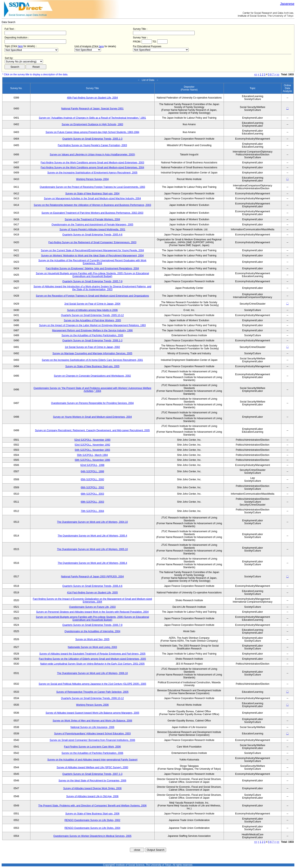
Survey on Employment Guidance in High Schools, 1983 (92, 124)
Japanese (287, 4)
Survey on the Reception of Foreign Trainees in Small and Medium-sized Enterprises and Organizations (92, 296)
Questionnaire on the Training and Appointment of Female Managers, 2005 (92, 225)
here (20, 46)
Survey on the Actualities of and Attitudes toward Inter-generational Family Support (92, 760)
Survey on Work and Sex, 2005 (92, 639)
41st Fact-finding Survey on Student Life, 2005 (92, 593)
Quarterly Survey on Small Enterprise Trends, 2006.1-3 (92, 341)
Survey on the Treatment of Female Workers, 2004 (92, 219)
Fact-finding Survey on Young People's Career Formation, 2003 (92, 145)
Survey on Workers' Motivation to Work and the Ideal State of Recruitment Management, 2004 (92, 256)
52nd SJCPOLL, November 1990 (92, 440)
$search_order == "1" (24, 61)
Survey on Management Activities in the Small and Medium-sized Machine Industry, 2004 (92, 198)
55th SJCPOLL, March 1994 (92, 455)
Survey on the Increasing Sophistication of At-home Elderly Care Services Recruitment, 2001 (92, 360)
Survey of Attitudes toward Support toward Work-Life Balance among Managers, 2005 (92, 713)
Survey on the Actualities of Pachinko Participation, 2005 (92, 335)
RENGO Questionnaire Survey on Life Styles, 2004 (92, 828)
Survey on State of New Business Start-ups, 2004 (92, 194)
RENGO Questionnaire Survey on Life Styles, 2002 (92, 820)
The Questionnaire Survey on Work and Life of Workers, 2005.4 (92, 536)
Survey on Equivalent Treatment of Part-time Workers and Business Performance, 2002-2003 (92, 213)
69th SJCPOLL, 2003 (92, 502)
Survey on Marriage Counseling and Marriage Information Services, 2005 (92, 353)
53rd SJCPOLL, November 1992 (92, 445)
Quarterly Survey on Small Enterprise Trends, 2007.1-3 (92, 774)
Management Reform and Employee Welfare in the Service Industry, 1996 (92, 330)
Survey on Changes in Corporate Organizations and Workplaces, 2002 (92, 376)
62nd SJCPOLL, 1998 (92, 465)
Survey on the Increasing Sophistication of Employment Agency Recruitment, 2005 (92, 173)
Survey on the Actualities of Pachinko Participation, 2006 (92, 753)
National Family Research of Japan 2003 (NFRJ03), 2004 (92, 577)
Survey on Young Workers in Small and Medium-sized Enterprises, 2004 (92, 417)
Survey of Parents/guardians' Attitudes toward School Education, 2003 (92, 734)
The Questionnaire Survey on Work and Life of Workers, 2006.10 (92, 673)
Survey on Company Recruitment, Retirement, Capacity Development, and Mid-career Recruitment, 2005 (92, 430)
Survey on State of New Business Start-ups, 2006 (92, 814)
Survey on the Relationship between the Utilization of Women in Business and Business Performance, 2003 (92, 205)
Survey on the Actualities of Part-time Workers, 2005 (92, 320)
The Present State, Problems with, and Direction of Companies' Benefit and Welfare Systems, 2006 (92, 806)
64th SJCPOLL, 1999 (92, 471)
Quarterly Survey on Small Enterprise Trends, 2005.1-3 (92, 139)
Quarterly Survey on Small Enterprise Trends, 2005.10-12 (92, 315)
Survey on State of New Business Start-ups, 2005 (92, 366)
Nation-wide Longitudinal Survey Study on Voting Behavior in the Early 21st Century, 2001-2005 (92, 664)
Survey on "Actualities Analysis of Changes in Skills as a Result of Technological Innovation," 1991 (92, 118)
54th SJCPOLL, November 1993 (92, 450)
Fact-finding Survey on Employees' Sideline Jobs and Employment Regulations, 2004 (92, 268)
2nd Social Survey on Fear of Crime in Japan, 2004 (92, 304)
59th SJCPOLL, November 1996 (92, 460)
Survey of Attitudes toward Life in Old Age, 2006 (92, 796)
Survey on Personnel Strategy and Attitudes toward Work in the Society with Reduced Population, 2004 (92, 612)
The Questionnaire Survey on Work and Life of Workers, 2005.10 (92, 549)
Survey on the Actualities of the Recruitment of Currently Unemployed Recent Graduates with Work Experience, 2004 (92, 262)
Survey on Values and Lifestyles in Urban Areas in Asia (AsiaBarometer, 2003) (92, 155)
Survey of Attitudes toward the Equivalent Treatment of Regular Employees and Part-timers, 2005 (92, 654)
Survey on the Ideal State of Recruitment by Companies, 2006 (92, 781)
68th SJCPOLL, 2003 (92, 494)
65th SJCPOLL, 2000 (92, 479)
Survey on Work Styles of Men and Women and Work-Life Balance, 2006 (92, 721)
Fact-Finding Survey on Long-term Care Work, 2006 (92, 747)
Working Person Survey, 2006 (92, 705)
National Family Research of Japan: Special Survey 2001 (92, 109)
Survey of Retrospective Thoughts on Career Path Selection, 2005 (92, 692)
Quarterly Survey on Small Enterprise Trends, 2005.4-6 (92, 235)
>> (278, 75)
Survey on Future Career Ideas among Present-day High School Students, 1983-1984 (92, 132)
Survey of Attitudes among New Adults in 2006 (92, 310)
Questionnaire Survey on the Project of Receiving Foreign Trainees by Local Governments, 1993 (92, 187)
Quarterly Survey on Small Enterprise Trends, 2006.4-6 (92, 586)
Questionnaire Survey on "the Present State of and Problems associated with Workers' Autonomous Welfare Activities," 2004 (92, 390)
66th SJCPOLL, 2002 (92, 487)
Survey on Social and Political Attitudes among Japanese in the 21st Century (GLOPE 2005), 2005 (92, 684)
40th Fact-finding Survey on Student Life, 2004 (92, 98)
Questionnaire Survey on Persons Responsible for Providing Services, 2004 (92, 403)
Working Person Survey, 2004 (92, 179)
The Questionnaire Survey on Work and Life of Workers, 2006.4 (92, 563)
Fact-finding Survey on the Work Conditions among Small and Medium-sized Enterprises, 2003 (92, 163)
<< (256, 75)
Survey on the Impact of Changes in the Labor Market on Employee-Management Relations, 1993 (92, 325)
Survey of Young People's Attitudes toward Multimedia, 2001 (92, 229)
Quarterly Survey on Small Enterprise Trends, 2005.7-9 (92, 281)
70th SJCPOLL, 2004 (92, 511)
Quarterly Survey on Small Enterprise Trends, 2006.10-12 (92, 698)
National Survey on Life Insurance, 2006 (92, 727)
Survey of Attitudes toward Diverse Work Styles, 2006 (92, 788)
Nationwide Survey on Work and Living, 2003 (92, 647)
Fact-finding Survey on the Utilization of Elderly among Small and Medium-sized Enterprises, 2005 (92, 659)
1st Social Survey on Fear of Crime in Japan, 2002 (92, 347)
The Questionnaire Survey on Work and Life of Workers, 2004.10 (92, 522)
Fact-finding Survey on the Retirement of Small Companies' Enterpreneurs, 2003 (92, 242)
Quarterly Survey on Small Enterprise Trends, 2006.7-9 (92, 625)
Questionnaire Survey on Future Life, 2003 (92, 607)
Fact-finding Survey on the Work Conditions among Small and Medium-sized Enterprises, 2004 (92, 167)
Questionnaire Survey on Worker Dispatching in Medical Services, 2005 (92, 836)
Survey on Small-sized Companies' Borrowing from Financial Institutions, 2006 (92, 740)
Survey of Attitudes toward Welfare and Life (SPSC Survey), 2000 (92, 767)
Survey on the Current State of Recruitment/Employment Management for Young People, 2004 (92, 250)
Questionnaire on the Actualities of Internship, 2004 (92, 631)
